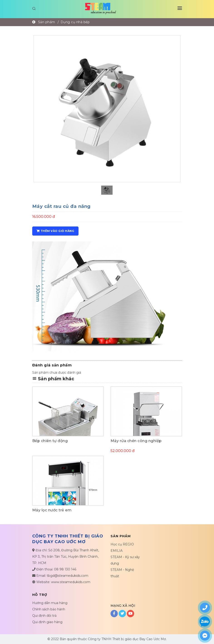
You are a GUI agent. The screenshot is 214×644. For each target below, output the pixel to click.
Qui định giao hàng (47, 622)
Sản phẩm (47, 22)
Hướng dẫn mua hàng (50, 603)
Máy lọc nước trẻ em (52, 510)
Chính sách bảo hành (49, 609)
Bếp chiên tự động (50, 441)
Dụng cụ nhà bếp (75, 22)
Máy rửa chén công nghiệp (136, 441)
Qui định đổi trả (44, 616)
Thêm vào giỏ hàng (55, 231)
